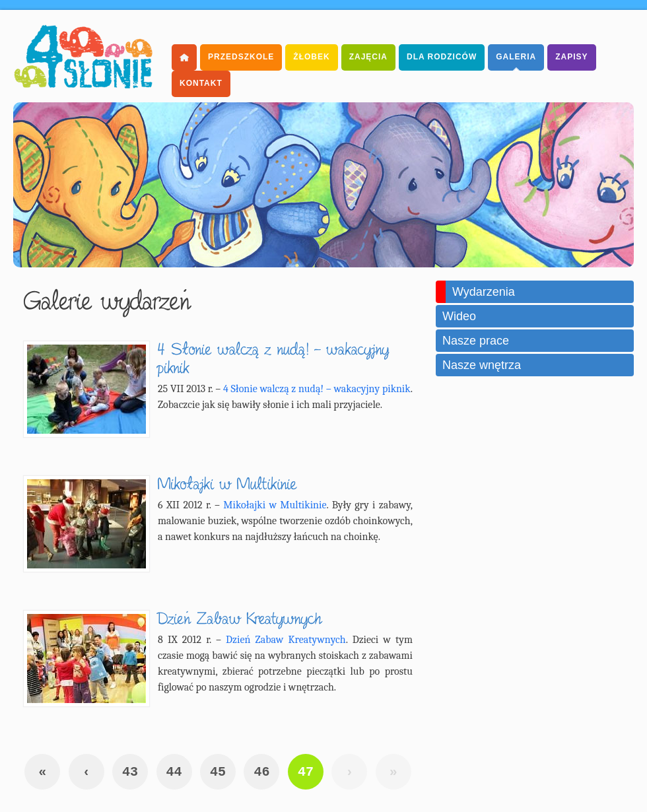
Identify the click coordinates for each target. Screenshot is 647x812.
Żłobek (311, 57)
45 (218, 772)
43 (130, 772)
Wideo (459, 316)
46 (261, 772)
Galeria (516, 57)
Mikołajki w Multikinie (275, 505)
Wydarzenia (484, 292)
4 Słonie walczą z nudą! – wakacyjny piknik (317, 389)
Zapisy (571, 57)
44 (174, 772)
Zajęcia (368, 57)
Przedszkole (241, 57)
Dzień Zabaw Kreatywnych (286, 640)
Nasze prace (476, 341)
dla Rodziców (442, 57)
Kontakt (201, 83)
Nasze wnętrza (482, 365)
